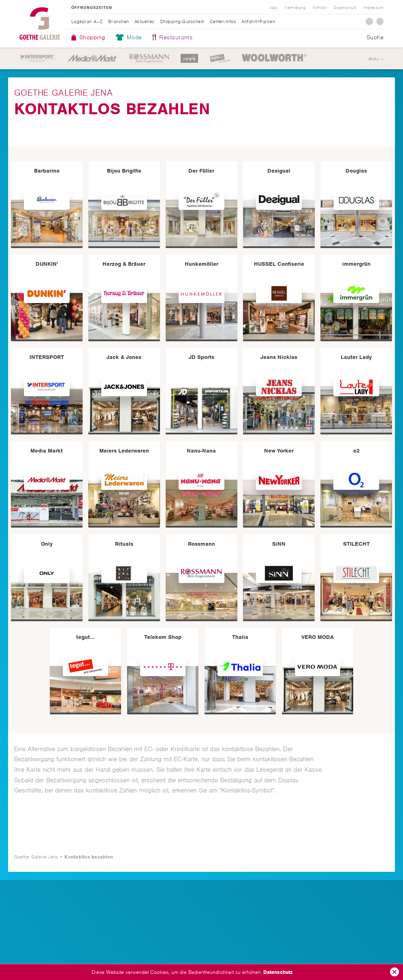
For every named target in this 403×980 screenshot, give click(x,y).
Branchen (119, 21)
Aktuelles (145, 21)
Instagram (380, 21)
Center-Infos (223, 21)
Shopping (92, 37)
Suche (375, 37)
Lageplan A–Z (87, 21)
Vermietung (295, 8)
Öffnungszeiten (92, 8)
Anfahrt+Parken (258, 21)
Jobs (274, 8)
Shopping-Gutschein (182, 21)
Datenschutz (278, 972)
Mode (134, 37)
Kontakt (320, 8)
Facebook (369, 21)
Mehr (374, 59)
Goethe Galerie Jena (40, 23)
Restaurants (176, 37)
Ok (394, 972)
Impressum (373, 8)
